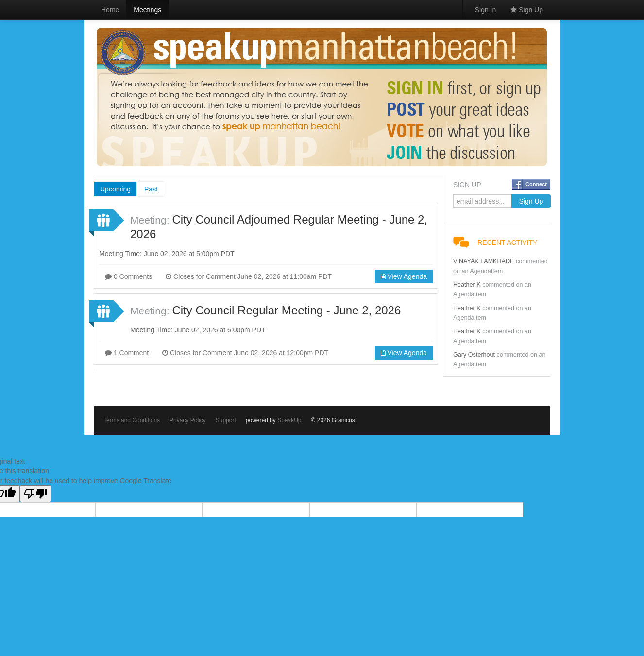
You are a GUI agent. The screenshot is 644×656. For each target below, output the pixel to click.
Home (110, 10)
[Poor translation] (35, 494)
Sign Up (527, 10)
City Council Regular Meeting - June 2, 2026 (286, 310)
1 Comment (127, 353)
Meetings (147, 10)
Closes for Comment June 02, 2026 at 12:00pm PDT (245, 353)
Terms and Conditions (132, 420)
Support (226, 420)
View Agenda (404, 276)
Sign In (486, 10)
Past (151, 189)
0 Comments (128, 276)
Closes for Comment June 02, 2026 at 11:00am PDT (249, 276)
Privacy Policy (188, 420)
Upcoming (115, 189)
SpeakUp (289, 420)
